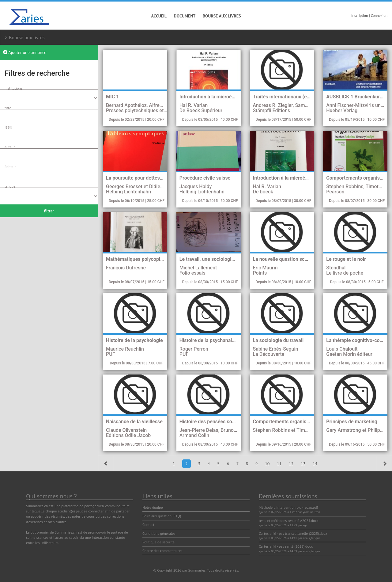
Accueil (159, 16)
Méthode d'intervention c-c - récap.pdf (288, 507)
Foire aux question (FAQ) (162, 516)
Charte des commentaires (162, 551)
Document (185, 16)
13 (304, 464)
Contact (148, 525)
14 (315, 464)
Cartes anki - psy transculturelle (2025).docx (293, 533)
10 (268, 464)
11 (280, 464)
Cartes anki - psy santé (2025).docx (286, 546)
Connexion (379, 15)
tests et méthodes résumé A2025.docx (289, 521)
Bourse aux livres (222, 16)
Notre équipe (153, 507)
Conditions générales (159, 533)
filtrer (49, 211)
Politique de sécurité (158, 542)
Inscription (360, 15)
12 (292, 464)
